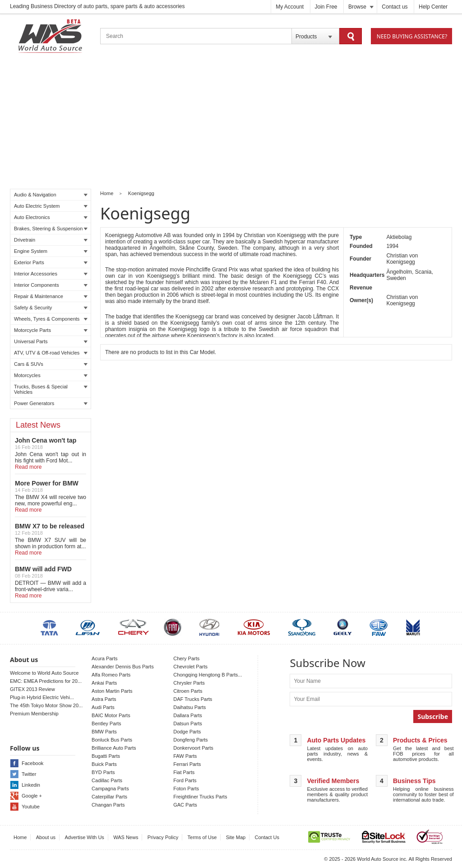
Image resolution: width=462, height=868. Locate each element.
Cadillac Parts (107, 780)
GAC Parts (185, 805)
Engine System (51, 251)
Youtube (31, 807)
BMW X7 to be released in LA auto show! (50, 530)
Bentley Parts (106, 723)
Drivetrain (51, 240)
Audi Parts (103, 707)
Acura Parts (104, 658)
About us (46, 837)
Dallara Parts (188, 715)
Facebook (32, 763)
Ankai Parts (104, 683)
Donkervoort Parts (193, 748)
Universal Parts (51, 341)
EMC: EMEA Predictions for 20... (46, 681)
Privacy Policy (163, 837)
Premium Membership (34, 714)
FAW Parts (185, 756)
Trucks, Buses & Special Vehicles (51, 389)
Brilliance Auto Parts (114, 748)
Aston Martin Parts (112, 691)
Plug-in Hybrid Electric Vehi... (42, 697)
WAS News (126, 837)
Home (107, 193)
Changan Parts (108, 805)
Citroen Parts (188, 691)
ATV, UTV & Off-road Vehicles (51, 353)
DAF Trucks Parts (193, 699)
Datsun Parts (188, 723)
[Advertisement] (231, 122)
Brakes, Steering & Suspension (51, 229)
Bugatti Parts (106, 756)
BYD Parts (103, 772)
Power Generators (51, 403)
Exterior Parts (51, 262)
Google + (32, 796)
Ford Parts (185, 780)
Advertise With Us (84, 837)
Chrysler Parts (189, 683)
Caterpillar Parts (109, 797)
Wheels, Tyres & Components (51, 319)
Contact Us (267, 837)
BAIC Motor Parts (111, 715)
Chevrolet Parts (190, 667)
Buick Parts (104, 764)
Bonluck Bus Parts (112, 740)
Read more (28, 467)
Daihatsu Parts (189, 707)
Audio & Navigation (51, 195)
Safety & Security (51, 308)
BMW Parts (104, 732)
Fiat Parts (184, 772)
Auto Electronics (51, 217)
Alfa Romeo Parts (111, 675)
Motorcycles (51, 375)
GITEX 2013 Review (32, 689)
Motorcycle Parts (51, 330)
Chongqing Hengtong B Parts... (208, 675)
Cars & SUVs (51, 364)
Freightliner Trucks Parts (200, 797)
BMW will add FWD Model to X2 (43, 573)
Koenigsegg (141, 193)
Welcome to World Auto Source (44, 673)
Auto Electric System (51, 206)
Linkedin (31, 785)
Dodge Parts (187, 732)
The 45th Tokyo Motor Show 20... (46, 705)
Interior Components (51, 285)
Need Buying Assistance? (412, 36)
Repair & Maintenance (51, 296)
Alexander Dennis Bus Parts (123, 667)
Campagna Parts (110, 789)
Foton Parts (186, 789)
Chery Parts (186, 658)
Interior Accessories (51, 274)
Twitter (29, 774)
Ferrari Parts (187, 764)
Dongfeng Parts (190, 740)
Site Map (236, 837)
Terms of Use (202, 837)
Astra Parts (104, 699)
